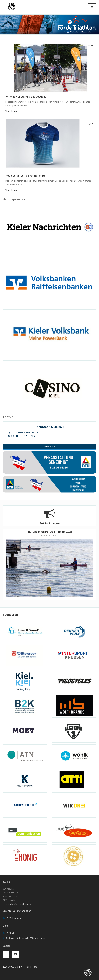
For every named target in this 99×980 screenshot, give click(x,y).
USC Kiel (10, 933)
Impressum (31, 967)
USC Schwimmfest (15, 918)
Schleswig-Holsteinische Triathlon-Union (26, 938)
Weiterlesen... (12, 111)
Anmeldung (50, 447)
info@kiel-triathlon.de (20, 904)
